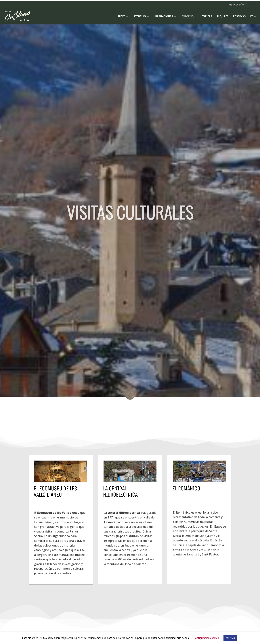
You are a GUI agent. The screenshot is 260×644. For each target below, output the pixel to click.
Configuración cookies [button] (206, 638)
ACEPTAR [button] (230, 638)
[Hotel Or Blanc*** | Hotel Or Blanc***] (17, 16)
